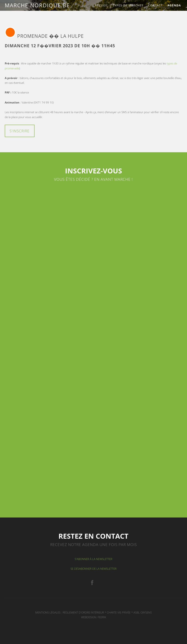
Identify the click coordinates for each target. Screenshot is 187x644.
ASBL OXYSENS (143, 612)
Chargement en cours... (94, 348)
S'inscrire (20, 131)
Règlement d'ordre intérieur (83, 612)
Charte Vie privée (119, 612)
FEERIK (102, 617)
